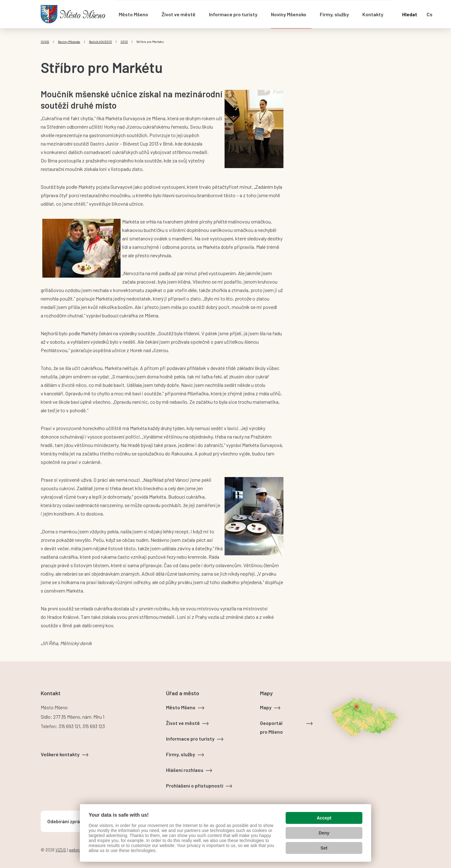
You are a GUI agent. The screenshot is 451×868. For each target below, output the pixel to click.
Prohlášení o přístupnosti (195, 786)
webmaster (79, 850)
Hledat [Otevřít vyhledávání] (410, 14)
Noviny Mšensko (69, 42)
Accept (324, 818)
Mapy (266, 707)
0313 (124, 42)
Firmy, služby (181, 754)
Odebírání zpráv (65, 821)
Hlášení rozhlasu (185, 770)
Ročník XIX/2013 (100, 42)
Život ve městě (183, 723)
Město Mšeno (181, 707)
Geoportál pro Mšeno (271, 727)
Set (324, 848)
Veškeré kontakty (60, 754)
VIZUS (61, 850)
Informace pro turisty (190, 739)
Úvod (45, 42)
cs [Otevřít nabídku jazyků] (430, 14)
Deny (324, 833)
